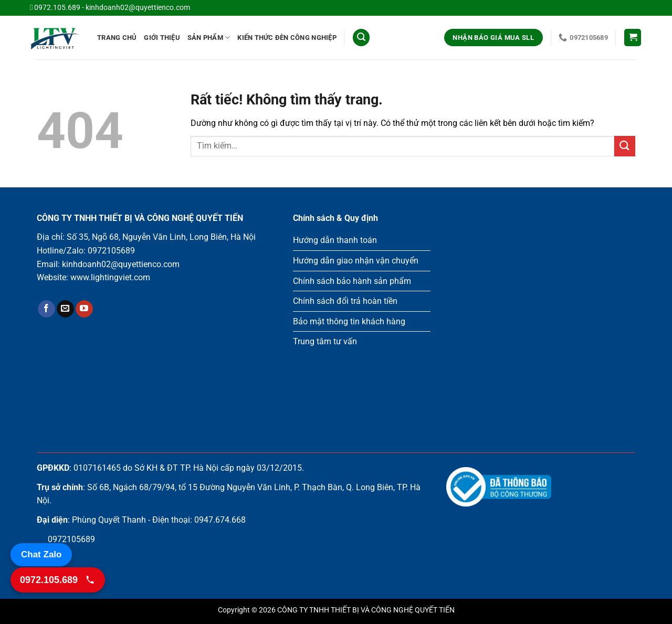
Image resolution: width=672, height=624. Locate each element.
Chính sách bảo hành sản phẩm (352, 281)
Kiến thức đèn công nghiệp (287, 38)
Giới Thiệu (162, 38)
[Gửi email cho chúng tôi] (65, 309)
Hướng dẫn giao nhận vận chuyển (356, 261)
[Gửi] (625, 146)
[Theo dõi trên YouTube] (84, 309)
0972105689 (111, 251)
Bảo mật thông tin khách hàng (349, 321)
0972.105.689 (57, 8)
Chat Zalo (41, 554)
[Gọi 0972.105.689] (58, 580)
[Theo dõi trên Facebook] (46, 309)
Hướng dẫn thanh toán (335, 240)
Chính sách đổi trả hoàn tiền (345, 301)
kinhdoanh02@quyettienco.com (138, 8)
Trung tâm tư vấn (325, 341)
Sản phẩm (209, 38)
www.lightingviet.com (110, 277)
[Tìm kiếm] (361, 38)
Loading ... (541, 316)
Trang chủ (117, 38)
